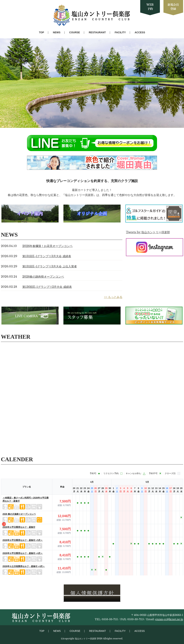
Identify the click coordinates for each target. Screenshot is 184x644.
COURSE (75, 32)
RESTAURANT (97, 32)
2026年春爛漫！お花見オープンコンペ (47, 246)
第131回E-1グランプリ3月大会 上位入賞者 (50, 266)
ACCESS (140, 32)
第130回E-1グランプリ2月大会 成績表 (47, 287)
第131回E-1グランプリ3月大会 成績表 (47, 256)
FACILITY (120, 32)
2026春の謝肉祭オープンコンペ (43, 277)
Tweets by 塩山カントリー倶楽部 (148, 232)
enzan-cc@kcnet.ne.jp (169, 619)
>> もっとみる (113, 297)
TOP (42, 32)
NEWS (57, 32)
